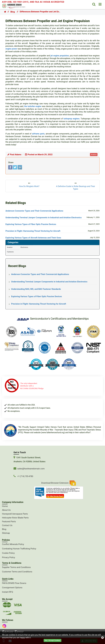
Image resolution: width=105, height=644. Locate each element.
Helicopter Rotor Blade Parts (15, 518)
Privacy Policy (9, 557)
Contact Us (7, 525)
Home (5, 506)
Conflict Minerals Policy (13, 544)
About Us (6, 510)
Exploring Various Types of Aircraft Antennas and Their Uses (33, 238)
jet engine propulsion (60, 56)
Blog (13, 12)
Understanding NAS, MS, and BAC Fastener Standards (36, 289)
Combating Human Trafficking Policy (19, 549)
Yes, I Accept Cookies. (52, 640)
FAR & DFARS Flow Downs (14, 583)
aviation (94, 155)
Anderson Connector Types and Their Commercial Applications (34, 211)
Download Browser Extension (59, 483)
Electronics (24, 247)
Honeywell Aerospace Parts (15, 514)
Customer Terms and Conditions (17, 572)
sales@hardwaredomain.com (31, 469)
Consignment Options (12, 588)
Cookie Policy (8, 553)
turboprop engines (72, 119)
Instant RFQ (8, 592)
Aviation (10, 247)
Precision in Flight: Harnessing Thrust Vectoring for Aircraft (33, 231)
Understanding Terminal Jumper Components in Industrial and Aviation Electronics (44, 218)
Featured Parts (9, 522)
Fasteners (10, 252)
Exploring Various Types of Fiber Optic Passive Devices (31, 224)
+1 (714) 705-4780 (25, 476)
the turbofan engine (33, 106)
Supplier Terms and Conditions (16, 567)
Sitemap (6, 533)
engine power (11, 49)
